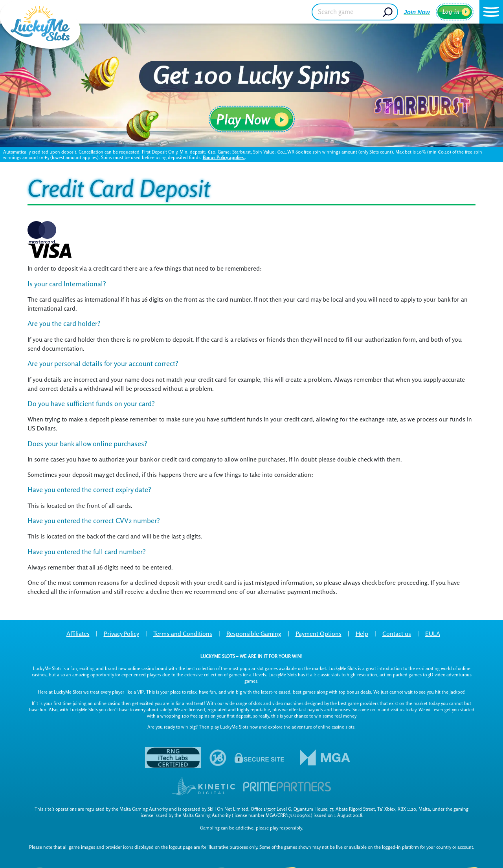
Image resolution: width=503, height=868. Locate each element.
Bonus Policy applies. (224, 157)
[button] (491, 12)
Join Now (417, 12)
